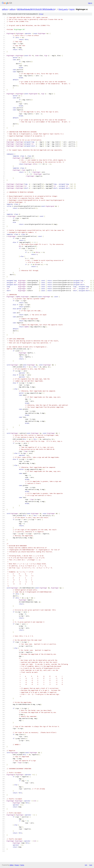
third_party (63, 9)
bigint (72, 9)
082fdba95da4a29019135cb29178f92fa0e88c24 (36, 9)
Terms (22, 865)
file (41, 14)
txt (86, 865)
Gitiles (12, 865)
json (91, 865)
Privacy (17, 865)
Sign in (90, 3)
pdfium (5, 9)
